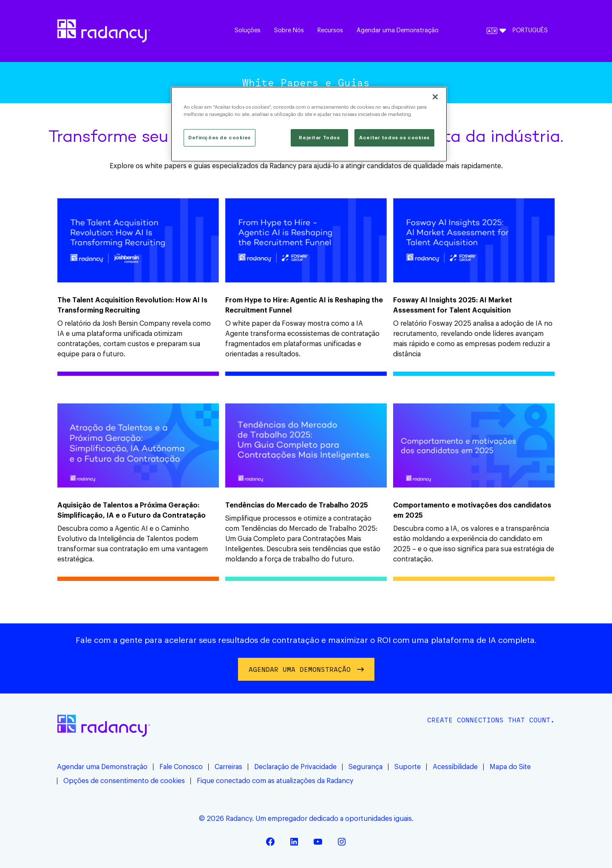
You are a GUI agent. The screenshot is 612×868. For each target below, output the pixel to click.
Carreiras (228, 767)
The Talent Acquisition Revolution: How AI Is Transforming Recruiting (132, 305)
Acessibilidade (455, 767)
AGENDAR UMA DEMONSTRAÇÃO (300, 669)
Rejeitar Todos (319, 138)
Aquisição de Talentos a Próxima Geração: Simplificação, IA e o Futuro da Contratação (132, 510)
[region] (309, 124)
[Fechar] (435, 97)
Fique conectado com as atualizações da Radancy (275, 781)
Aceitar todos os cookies (394, 138)
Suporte (408, 767)
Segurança (365, 767)
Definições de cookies (220, 138)
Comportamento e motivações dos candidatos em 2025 (472, 510)
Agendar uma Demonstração (398, 30)
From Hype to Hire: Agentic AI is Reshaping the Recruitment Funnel (304, 305)
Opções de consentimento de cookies (124, 781)
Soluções (248, 30)
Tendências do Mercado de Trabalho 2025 (297, 505)
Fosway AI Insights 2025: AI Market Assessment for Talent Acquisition (453, 305)
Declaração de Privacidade (295, 767)
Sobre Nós (289, 30)
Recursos (330, 30)
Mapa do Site (510, 767)
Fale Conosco (181, 767)
